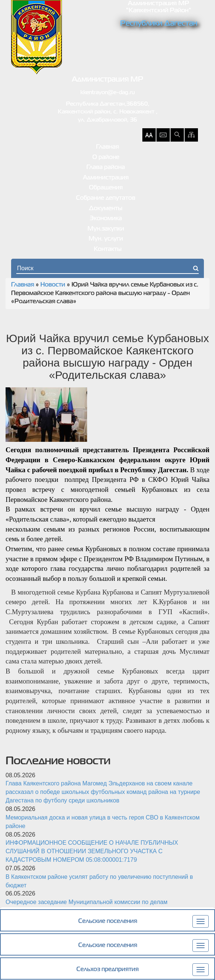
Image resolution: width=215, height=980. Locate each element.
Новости (53, 285)
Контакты (108, 249)
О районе (106, 158)
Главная (107, 147)
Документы (106, 209)
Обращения (106, 188)
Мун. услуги (106, 239)
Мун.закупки (106, 229)
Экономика (106, 219)
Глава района (106, 168)
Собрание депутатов (106, 198)
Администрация (106, 178)
